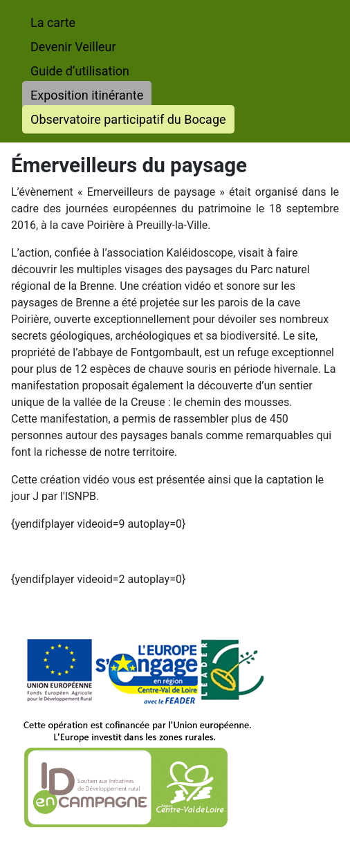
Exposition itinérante (87, 95)
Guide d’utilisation (80, 71)
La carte (53, 22)
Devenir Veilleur (73, 47)
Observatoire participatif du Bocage (128, 119)
